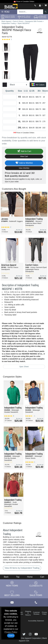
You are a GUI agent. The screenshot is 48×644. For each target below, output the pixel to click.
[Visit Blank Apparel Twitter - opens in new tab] (24, 634)
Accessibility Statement (36, 621)
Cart (42, 577)
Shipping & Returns (28, 613)
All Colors (38, 85)
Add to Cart (24, 151)
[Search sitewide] (30, 12)
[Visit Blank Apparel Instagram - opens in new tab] (30, 634)
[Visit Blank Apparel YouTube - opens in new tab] (36, 634)
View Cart (24, 156)
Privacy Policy (11, 632)
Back (6, 577)
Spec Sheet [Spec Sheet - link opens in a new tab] (24, 367)
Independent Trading (13, 27)
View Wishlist (24, 168)
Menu (5, 12)
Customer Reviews (36, 613)
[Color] (18, 85)
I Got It (11, 636)
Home (30, 577)
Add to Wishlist (24, 163)
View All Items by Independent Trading (22, 568)
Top (18, 577)
